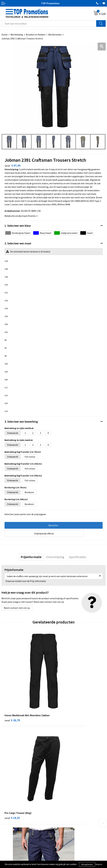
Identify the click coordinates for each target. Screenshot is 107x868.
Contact (59, 808)
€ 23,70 (12, 753)
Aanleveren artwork (65, 859)
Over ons (59, 803)
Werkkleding (17, 35)
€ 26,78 (12, 688)
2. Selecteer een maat (18, 243)
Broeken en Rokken (36, 35)
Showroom (60, 854)
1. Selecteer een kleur (18, 226)
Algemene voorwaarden (13, 854)
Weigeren (99, 864)
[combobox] (49, 23)
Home (5, 35)
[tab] (31, 557)
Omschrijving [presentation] (55, 557)
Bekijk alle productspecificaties (21, 216)
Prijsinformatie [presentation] (31, 557)
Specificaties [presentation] (78, 557)
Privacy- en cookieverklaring (16, 859)
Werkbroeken (55, 35)
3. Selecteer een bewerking (21, 421)
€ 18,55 (64, 688)
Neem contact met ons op (17, 608)
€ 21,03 (64, 753)
